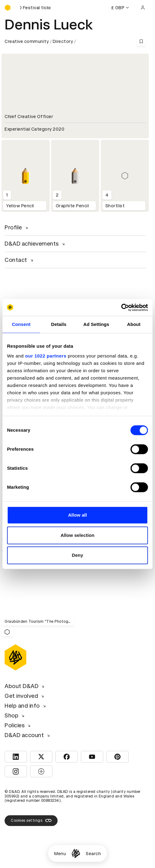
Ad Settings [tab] (96, 324)
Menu (60, 854)
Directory (63, 41)
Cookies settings (31, 820)
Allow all (77, 515)
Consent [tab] (21, 324)
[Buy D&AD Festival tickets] (35, 8)
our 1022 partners (46, 356)
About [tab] (134, 324)
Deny (77, 555)
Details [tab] (59, 324)
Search (93, 854)
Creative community (27, 41)
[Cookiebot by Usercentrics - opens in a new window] (121, 308)
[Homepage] (76, 853)
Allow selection (78, 535)
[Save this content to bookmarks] (141, 41)
